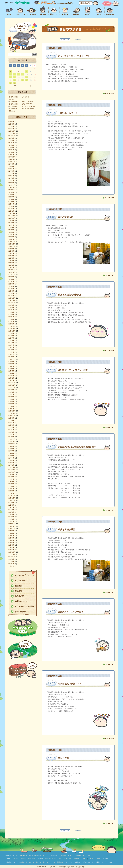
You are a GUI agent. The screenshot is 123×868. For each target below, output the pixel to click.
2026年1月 (11, 129)
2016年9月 (11, 390)
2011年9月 (11, 531)
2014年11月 (12, 442)
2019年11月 (12, 300)
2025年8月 (11, 141)
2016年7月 (11, 395)
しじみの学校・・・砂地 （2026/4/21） (22, 104)
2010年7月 (11, 564)
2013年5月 (11, 484)
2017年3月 (11, 376)
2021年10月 (12, 246)
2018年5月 (11, 343)
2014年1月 (11, 465)
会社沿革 (23, 859)
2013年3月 (11, 489)
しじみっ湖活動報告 (21, 855)
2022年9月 (11, 220)
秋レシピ (46, 862)
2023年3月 (11, 206)
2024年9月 (11, 164)
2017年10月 (12, 359)
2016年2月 (11, 406)
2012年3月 (11, 517)
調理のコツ (60, 862)
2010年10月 (12, 557)
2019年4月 (11, 317)
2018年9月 (11, 333)
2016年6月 (11, 397)
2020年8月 (11, 279)
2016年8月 (11, 392)
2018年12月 (12, 326)
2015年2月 (11, 435)
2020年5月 (11, 286)
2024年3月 (11, 178)
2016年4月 (11, 402)
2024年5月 (11, 173)
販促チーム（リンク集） (66, 859)
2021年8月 (11, 251)
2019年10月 (12, 303)
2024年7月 (11, 169)
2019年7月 (11, 310)
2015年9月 (11, 418)
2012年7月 (11, 507)
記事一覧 (78, 40)
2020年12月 (12, 270)
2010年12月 (12, 552)
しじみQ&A (69, 862)
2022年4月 (11, 232)
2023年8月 (11, 195)
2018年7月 (11, 338)
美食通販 (106, 859)
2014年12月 (12, 439)
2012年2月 (11, 519)
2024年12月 (12, 157)
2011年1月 (11, 550)
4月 (15, 86)
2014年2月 (11, 463)
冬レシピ (53, 862)
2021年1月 (11, 268)
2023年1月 (11, 211)
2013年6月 (11, 482)
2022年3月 (11, 235)
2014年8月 (11, 449)
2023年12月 (12, 185)
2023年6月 (11, 199)
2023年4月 (11, 204)
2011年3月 (11, 545)
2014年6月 (11, 453)
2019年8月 (11, 308)
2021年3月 (11, 263)
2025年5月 (11, 148)
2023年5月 (11, 202)
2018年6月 (11, 340)
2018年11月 (12, 329)
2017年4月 (11, 373)
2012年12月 (12, 496)
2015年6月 (11, 425)
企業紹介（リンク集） (94, 859)
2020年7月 (11, 282)
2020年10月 (12, 275)
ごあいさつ (16, 859)
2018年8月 (11, 336)
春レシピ (31, 862)
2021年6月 (11, 256)
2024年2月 (11, 181)
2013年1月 (11, 493)
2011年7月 (11, 536)
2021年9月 (11, 249)
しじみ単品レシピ (22, 862)
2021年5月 (11, 258)
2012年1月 (11, 522)
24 (15, 80)
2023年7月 (11, 197)
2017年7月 (11, 366)
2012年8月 (11, 505)
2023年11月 (12, 188)
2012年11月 (12, 498)
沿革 (89, 855)
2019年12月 (12, 298)
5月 (31, 86)
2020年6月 (11, 284)
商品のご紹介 (31, 859)
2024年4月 (11, 176)
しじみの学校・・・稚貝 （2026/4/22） (22, 102)
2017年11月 (12, 357)
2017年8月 (11, 364)
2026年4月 (11, 122)
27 (27, 80)
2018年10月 (12, 331)
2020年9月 (11, 277)
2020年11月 (12, 272)
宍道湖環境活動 (10, 855)
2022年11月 (12, 216)
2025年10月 (12, 136)
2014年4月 (11, 458)
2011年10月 (12, 529)
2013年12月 (12, 467)
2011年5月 (11, 540)
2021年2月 (11, 265)
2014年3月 (11, 460)
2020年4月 (11, 289)
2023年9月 (11, 192)
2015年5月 (11, 427)
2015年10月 (12, 416)
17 (15, 77)
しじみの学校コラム (98, 862)
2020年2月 (11, 293)
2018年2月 (11, 350)
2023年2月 (11, 209)
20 (27, 77)
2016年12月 (12, 383)
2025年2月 (11, 152)
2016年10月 (12, 387)
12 (23, 74)
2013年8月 (11, 477)
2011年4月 (11, 543)
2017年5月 (11, 371)
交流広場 (18, 591)
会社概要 (18, 586)
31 (15, 83)
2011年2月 (11, 547)
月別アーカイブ (23, 117)
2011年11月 (12, 526)
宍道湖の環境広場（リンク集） (37, 855)
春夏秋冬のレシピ (22, 601)
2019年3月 (11, 319)
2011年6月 (11, 538)
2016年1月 (11, 409)
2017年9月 (11, 362)
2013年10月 (12, 472)
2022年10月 (12, 218)
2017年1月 (11, 380)
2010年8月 (11, 562)
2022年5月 (11, 230)
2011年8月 (11, 533)
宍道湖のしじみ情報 (66, 855)
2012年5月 (11, 512)
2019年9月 (11, 305)
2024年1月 (11, 183)
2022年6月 (11, 228)
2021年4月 (11, 260)
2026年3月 (11, 124)
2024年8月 (11, 166)
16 (11, 77)
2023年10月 (12, 190)
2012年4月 (11, 514)
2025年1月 (11, 155)
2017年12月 (12, 355)
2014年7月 (11, 451)
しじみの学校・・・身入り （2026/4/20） (22, 106)
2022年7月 (11, 225)
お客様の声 (19, 596)
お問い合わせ (20, 612)
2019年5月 (11, 315)
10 (15, 74)
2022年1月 (11, 239)
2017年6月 (11, 369)
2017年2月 (11, 378)
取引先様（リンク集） (51, 859)
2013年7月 (11, 479)
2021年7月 (11, 253)
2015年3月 (11, 432)
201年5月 (11, 566)
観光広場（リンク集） (80, 859)
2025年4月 (11, 150)
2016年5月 (11, 399)
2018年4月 (11, 345)
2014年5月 (11, 456)
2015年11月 (12, 413)
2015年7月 (11, 423)
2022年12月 (12, 213)
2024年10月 (12, 162)
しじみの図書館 (53, 855)
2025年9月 (11, 138)
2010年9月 (11, 559)
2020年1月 (11, 296)
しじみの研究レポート (80, 855)
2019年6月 (11, 312)
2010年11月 (12, 554)
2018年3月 (11, 348)
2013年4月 (11, 486)
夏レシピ (39, 862)
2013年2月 (11, 491)
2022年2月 (11, 237)
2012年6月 (11, 510)
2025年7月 (11, 143)
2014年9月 (11, 446)
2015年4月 (11, 430)
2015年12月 (12, 411)
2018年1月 (11, 352)
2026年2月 (11, 126)
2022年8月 (11, 223)
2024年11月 (12, 159)
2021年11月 (12, 244)
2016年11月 (12, 385)
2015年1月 (11, 437)
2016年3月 (11, 404)
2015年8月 (11, 420)
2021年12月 (12, 242)
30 (11, 83)
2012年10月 (12, 500)
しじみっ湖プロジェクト (25, 575)
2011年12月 (12, 524)
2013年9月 (11, 475)
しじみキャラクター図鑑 (25, 606)
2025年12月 (12, 131)
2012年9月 (11, 503)
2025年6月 (11, 145)
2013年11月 (12, 470)
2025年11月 (12, 133)
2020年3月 (11, 291)
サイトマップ (109, 862)
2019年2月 (11, 322)
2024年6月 (11, 171)
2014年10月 (12, 444)
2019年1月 (11, 324)
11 (19, 74)
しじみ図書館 (20, 581)
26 (23, 80)
